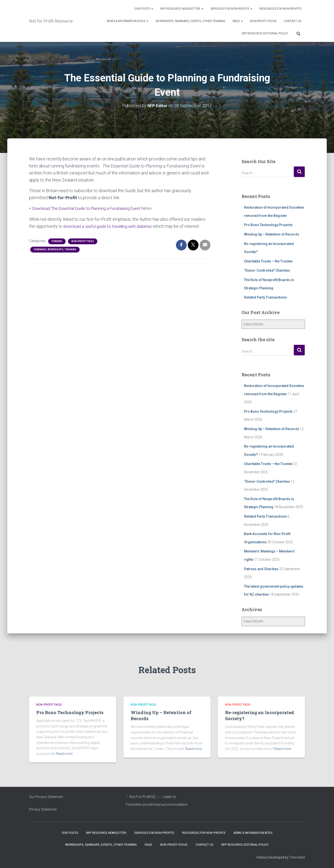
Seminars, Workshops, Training (55, 249)
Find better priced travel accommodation (157, 805)
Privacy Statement (43, 809)
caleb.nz (169, 797)
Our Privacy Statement (46, 797)
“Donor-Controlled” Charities (267, 270)
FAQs (238, 21)
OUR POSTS (144, 9)
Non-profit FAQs (83, 241)
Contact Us (292, 21)
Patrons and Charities (261, 569)
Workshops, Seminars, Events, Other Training (190, 21)
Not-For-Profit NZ (143, 797)
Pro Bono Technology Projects (268, 225)
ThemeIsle (297, 857)
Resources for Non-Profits (280, 9)
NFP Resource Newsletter (182, 9)
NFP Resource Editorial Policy (265, 33)
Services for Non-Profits (231, 9)
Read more (64, 754)
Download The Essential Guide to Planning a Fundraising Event (91, 208)
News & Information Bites (128, 21)
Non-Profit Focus (263, 21)
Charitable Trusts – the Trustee (268, 261)
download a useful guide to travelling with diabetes (111, 226)
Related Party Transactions (265, 297)
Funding (57, 241)
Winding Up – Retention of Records (272, 234)
